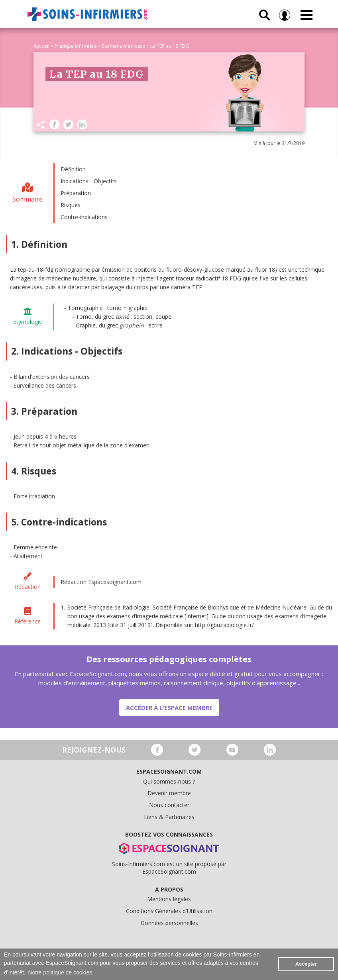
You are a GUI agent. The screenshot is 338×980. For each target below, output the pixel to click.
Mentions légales (169, 899)
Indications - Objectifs (89, 181)
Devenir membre (169, 793)
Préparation (76, 193)
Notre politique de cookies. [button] (61, 972)
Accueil (41, 46)
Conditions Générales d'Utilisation (169, 911)
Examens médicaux (124, 46)
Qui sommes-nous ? (169, 781)
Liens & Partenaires (169, 817)
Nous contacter (169, 805)
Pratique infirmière (76, 46)
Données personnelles (169, 923)
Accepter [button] (306, 964)
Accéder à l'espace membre (169, 708)
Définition (73, 169)
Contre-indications (84, 217)
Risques (71, 205)
